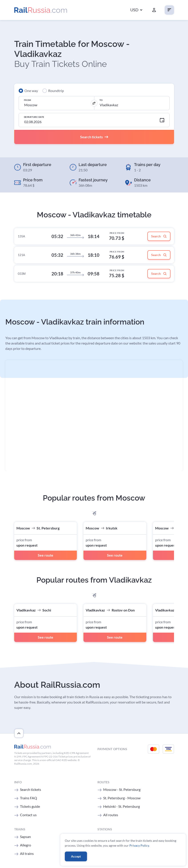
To (101, 100)
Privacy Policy (139, 845)
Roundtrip (56, 91)
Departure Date (34, 117)
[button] (136, 10)
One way (31, 91)
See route (46, 555)
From (28, 100)
